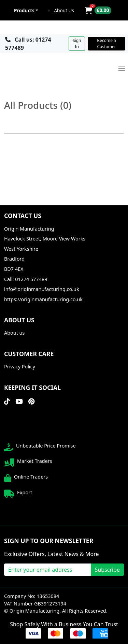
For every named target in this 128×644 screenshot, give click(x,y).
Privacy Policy (20, 367)
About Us (64, 10)
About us (14, 333)
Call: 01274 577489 (26, 279)
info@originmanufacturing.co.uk (42, 289)
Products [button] (24, 10)
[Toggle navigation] (122, 69)
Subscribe (107, 570)
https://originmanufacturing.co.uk (43, 299)
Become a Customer (106, 43)
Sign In (77, 43)
